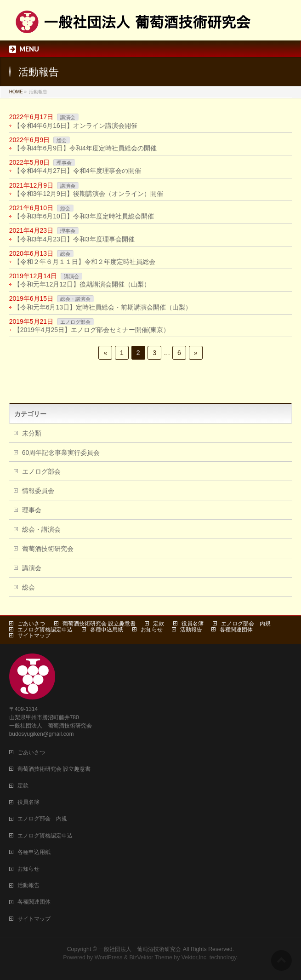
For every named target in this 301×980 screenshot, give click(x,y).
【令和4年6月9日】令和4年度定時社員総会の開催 (85, 148)
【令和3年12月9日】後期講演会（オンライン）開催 (88, 194)
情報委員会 (38, 491)
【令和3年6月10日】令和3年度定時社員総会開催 (84, 216)
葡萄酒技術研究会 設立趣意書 (99, 624)
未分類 (32, 433)
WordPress (109, 957)
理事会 (64, 163)
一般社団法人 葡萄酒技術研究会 (140, 949)
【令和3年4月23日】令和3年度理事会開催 (74, 239)
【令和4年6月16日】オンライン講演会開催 (76, 126)
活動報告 (191, 630)
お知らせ (152, 630)
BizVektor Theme (151, 957)
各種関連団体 (236, 630)
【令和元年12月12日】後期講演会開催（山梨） (82, 284)
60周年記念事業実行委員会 (61, 453)
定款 (159, 624)
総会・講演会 (75, 299)
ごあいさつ (31, 624)
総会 (62, 140)
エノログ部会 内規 (246, 624)
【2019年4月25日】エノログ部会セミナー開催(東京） (92, 330)
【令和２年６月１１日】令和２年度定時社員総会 (85, 262)
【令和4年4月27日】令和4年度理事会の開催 (77, 171)
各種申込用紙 (107, 630)
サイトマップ (34, 636)
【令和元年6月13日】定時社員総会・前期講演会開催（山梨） (103, 307)
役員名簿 (193, 624)
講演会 (68, 117)
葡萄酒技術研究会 (48, 549)
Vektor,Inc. (195, 957)
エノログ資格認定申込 (45, 630)
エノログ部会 (75, 322)
